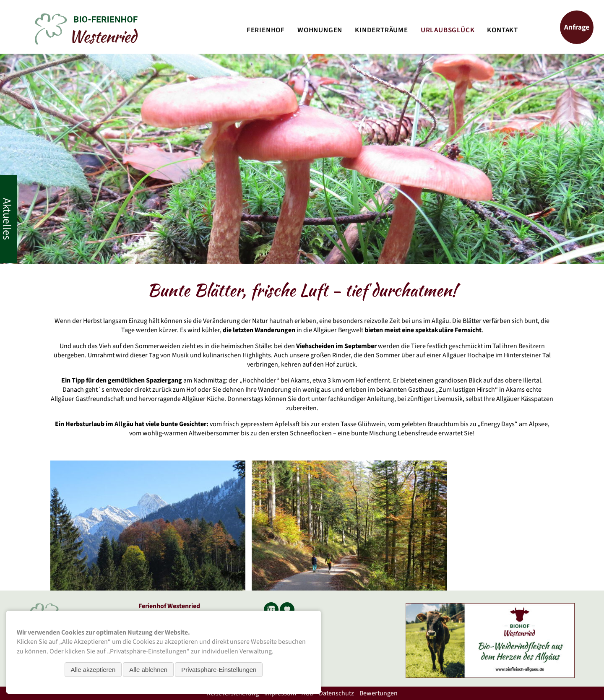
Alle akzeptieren (93, 670)
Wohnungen (320, 30)
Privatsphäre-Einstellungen (219, 670)
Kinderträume (381, 30)
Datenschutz (336, 693)
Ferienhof (266, 30)
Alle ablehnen (148, 670)
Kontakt (502, 30)
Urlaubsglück (448, 30)
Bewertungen (379, 693)
